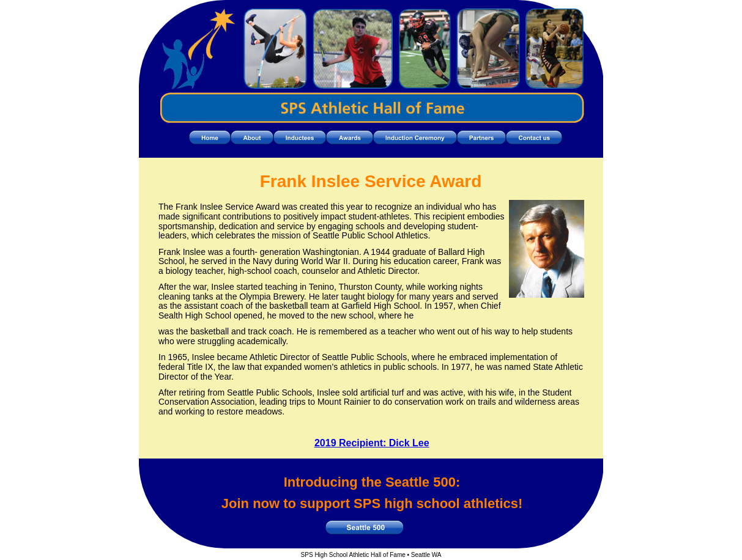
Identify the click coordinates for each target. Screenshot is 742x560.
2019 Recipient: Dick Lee (372, 443)
